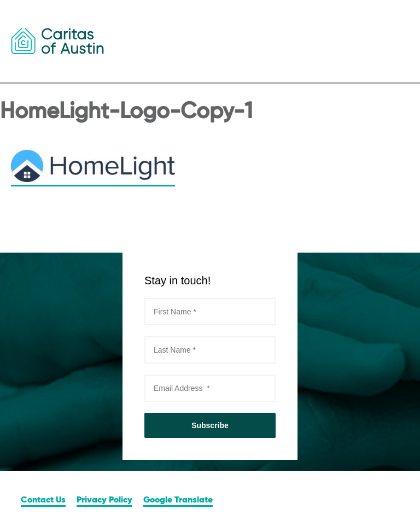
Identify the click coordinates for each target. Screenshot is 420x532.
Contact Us (43, 500)
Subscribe (210, 425)
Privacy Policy (104, 500)
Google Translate (178, 500)
